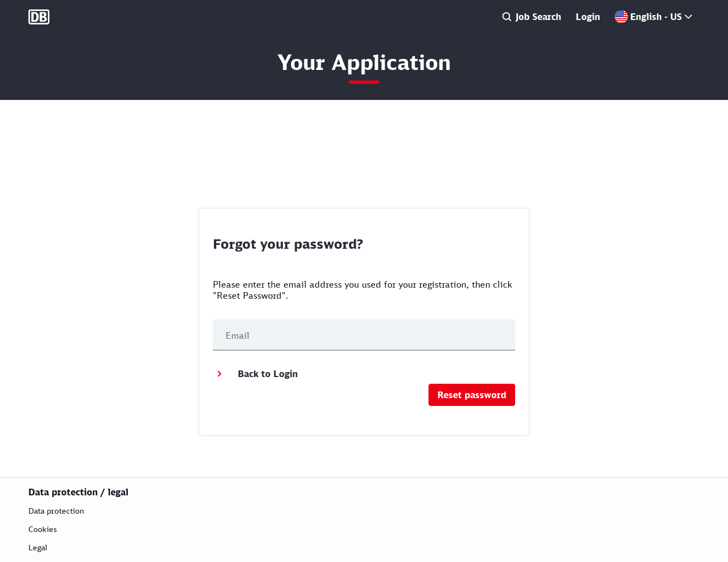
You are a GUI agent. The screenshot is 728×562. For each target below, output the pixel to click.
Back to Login (255, 373)
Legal (38, 547)
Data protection (56, 511)
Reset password (472, 395)
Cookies (43, 529)
